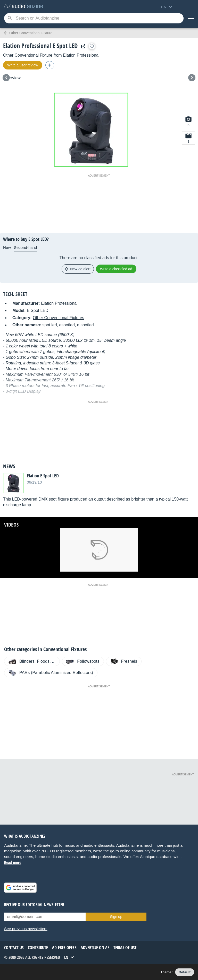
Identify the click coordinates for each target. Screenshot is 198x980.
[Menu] (191, 18)
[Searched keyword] (94, 18)
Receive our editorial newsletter (34, 905)
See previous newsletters (26, 929)
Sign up (116, 917)
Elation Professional (81, 55)
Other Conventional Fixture (28, 55)
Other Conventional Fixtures (58, 318)
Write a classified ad (116, 269)
